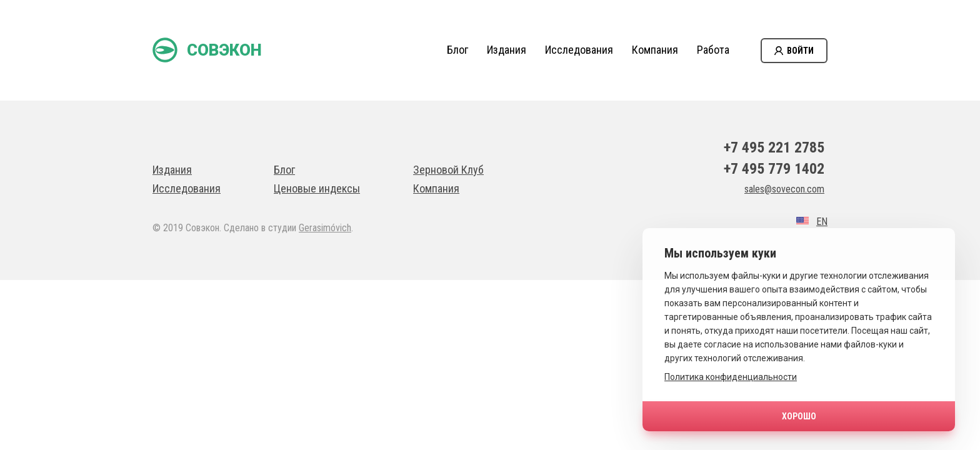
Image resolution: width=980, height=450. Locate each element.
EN (822, 222)
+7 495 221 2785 (774, 147)
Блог (457, 50)
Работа (713, 50)
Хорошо (799, 416)
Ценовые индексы (317, 188)
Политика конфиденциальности (731, 377)
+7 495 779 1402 (774, 169)
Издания (507, 50)
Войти (800, 51)
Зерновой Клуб (448, 170)
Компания (655, 50)
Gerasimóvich (325, 228)
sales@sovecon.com (784, 189)
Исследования (579, 50)
